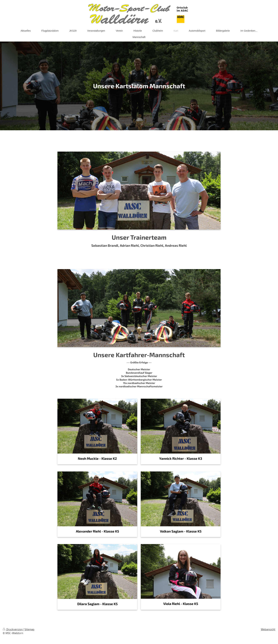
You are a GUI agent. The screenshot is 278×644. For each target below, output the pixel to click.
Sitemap (29, 629)
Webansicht (268, 629)
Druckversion (13, 629)
